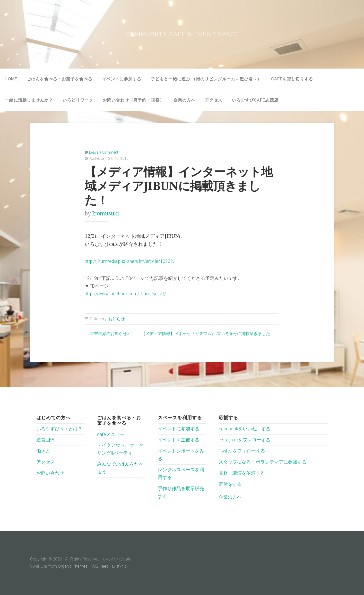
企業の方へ (184, 100)
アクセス (214, 100)
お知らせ (117, 319)
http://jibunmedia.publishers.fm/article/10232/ (130, 261)
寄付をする (230, 484)
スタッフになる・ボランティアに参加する (263, 462)
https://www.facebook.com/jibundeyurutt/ (125, 294)
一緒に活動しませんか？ (29, 100)
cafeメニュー (111, 434)
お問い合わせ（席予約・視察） (133, 100)
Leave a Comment (104, 152)
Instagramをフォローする (245, 440)
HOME (11, 79)
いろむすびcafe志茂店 (255, 100)
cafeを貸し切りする (292, 79)
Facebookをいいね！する (245, 429)
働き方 (43, 451)
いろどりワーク (78, 100)
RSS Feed (100, 566)
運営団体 (46, 440)
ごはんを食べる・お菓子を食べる (60, 79)
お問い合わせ (50, 473)
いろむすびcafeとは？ (59, 429)
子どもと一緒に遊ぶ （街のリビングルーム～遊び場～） (206, 79)
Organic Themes (73, 566)
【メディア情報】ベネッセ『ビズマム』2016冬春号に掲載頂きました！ (208, 334)
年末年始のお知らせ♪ (109, 334)
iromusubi (106, 213)
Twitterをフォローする (242, 451)
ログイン (120, 566)
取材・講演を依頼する (242, 473)
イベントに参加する (122, 79)
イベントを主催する (179, 440)
